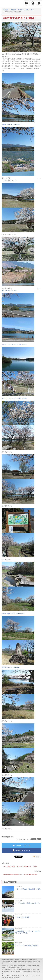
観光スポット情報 (23, 10)
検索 (33, 3)
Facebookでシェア (21, 851)
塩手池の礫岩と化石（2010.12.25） (13, 613)
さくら (34, 839)
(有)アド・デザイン (30, 976)
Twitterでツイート (21, 845)
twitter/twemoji (25, 970)
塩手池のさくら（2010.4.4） (11, 124)
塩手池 (39, 839)
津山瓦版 (6, 3)
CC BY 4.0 (23, 972)
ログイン (39, 3)
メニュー (27, 3)
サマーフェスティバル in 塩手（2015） (15, 344)
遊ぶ (32, 10)
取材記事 (13, 10)
